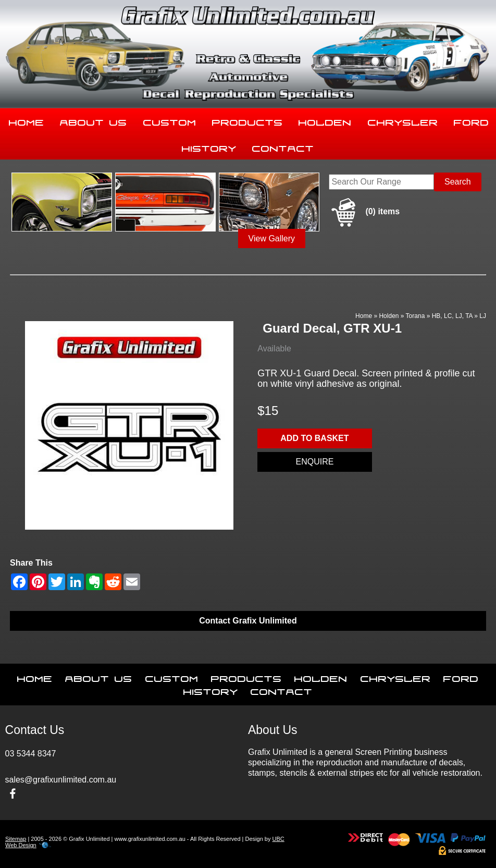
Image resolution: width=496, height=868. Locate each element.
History (209, 146)
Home (27, 120)
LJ (483, 316)
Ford (461, 677)
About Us (94, 120)
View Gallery (272, 239)
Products (247, 120)
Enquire (314, 462)
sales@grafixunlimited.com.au (61, 780)
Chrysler (403, 120)
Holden (325, 120)
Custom (170, 120)
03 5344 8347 (31, 754)
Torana (416, 316)
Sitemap (16, 839)
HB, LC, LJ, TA (452, 316)
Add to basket (314, 438)
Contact (283, 146)
